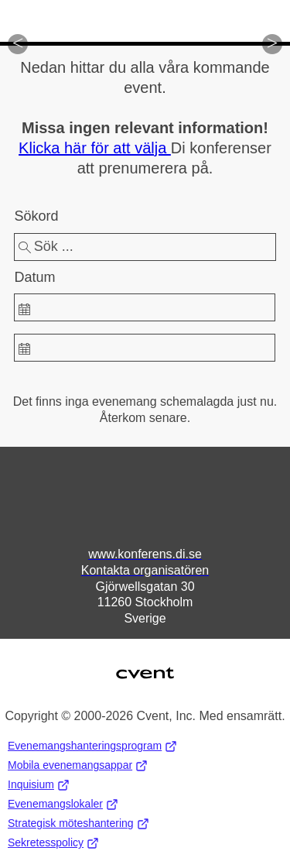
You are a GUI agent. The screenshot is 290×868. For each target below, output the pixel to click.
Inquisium (39, 785)
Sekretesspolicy (53, 843)
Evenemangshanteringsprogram (92, 746)
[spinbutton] (144, 307)
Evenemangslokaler (63, 804)
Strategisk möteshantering (78, 823)
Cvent (145, 663)
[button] (18, 44)
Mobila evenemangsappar (78, 765)
